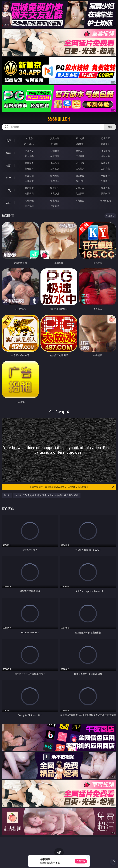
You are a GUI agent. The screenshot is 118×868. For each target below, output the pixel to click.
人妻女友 (80, 188)
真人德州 (55, 138)
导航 (8, 203)
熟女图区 (80, 181)
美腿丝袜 (29, 181)
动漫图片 (105, 176)
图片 (8, 178)
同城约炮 (29, 201)
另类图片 (105, 181)
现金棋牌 (80, 144)
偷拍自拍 (55, 163)
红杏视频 (29, 206)
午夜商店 (55, 201)
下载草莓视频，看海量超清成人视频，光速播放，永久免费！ (72, 487)
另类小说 (55, 193)
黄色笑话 (80, 193)
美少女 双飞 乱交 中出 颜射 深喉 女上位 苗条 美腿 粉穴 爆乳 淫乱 (47, 495)
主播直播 (80, 156)
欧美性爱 (105, 163)
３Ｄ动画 (105, 151)
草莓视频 (80, 201)
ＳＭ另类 (105, 156)
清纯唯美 (55, 181)
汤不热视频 (105, 201)
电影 (8, 165)
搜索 (110, 127)
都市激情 (29, 188)
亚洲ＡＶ (29, 151)
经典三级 (55, 169)
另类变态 (105, 169)
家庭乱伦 (55, 188)
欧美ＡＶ (80, 151)
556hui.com (59, 119)
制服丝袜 (29, 169)
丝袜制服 (55, 156)
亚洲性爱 (29, 163)
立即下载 (81, 861)
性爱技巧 (105, 193)
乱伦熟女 (80, 169)
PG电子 (29, 138)
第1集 (7, 495)
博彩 (8, 141)
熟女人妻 (29, 156)
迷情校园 (29, 193)
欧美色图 (80, 176)
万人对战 (80, 138)
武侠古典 (105, 188)
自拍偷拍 (55, 151)
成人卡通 (80, 163)
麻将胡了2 (29, 144)
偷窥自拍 (29, 176)
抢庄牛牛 (105, 144)
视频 (8, 153)
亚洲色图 (55, 176)
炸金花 (55, 144)
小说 (8, 190)
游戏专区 (105, 138)
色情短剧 (55, 206)
